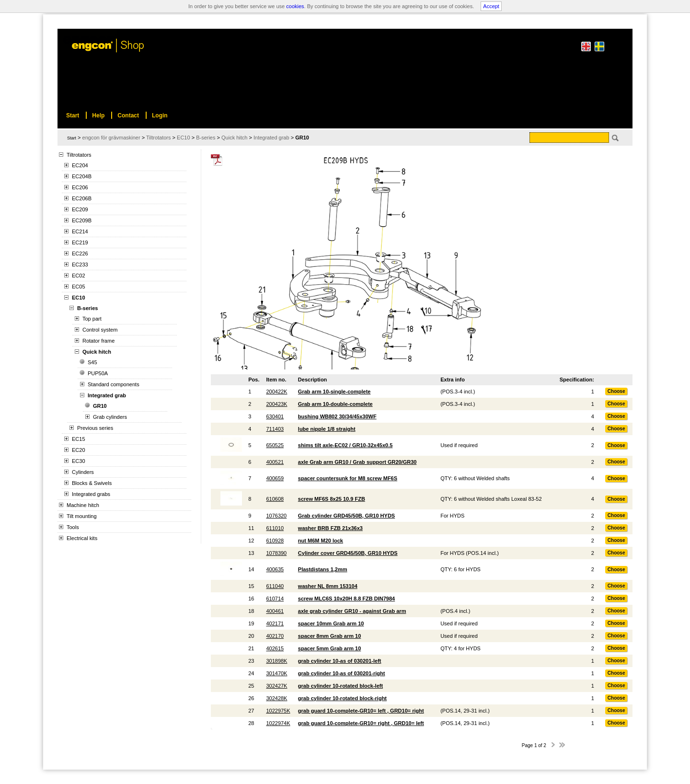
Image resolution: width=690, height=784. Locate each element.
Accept (491, 6)
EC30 (79, 461)
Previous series (95, 428)
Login (160, 115)
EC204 (80, 165)
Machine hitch (83, 505)
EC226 (80, 254)
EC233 (80, 265)
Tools (73, 527)
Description (313, 380)
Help (98, 115)
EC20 (79, 450)
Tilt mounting (82, 516)
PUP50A (98, 373)
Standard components (114, 384)
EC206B (82, 198)
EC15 (79, 439)
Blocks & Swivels (92, 483)
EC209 (80, 209)
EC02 (79, 276)
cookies (295, 6)
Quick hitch (97, 352)
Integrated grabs (91, 494)
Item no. (276, 380)
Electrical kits (82, 538)
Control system (100, 330)
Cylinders (83, 472)
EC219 (80, 242)
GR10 (100, 406)
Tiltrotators (79, 155)
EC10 (79, 298)
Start (72, 138)
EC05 (79, 287)
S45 (92, 362)
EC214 (80, 231)
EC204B (82, 176)
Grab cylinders (110, 417)
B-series (87, 308)
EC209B (82, 220)
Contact (128, 115)
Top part (92, 319)
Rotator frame (98, 341)
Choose (616, 391)
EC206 (80, 187)
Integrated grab (107, 395)
